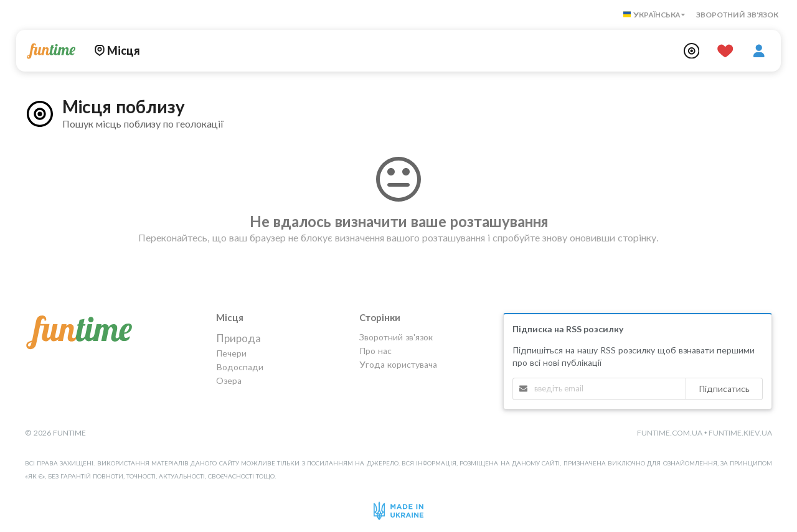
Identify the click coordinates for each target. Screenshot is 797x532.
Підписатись (724, 389)
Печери (231, 353)
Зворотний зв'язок (737, 15)
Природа (238, 338)
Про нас (375, 351)
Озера (229, 380)
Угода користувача (398, 364)
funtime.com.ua (670, 433)
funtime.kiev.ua (740, 433)
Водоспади (240, 367)
